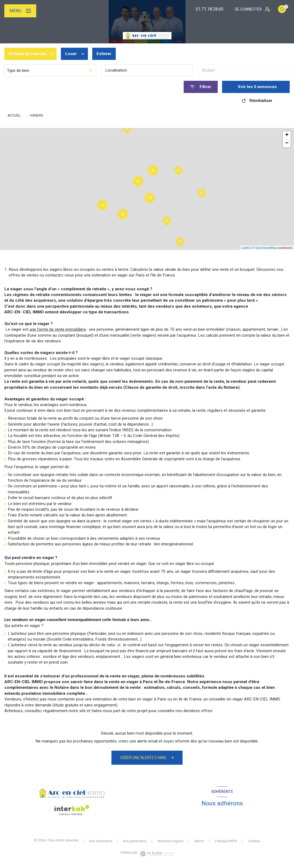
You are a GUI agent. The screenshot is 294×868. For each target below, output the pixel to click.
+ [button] (287, 135)
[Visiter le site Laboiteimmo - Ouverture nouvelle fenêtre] (156, 854)
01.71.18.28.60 (210, 9)
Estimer (104, 54)
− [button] (287, 143)
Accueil (14, 115)
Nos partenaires (135, 841)
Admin (199, 841)
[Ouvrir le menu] (20, 11)
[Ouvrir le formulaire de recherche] (201, 87)
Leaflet (245, 248)
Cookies (254, 841)
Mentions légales (171, 841)
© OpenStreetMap (264, 248)
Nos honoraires (101, 841)
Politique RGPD (226, 841)
